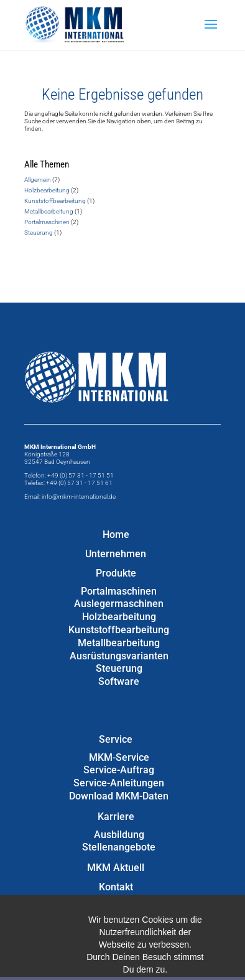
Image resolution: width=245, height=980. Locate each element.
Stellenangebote (119, 847)
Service (116, 739)
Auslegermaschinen (119, 604)
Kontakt (116, 887)
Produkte (116, 573)
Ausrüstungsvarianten (119, 656)
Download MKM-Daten (119, 796)
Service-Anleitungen (119, 783)
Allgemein (38, 180)
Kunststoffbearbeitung (55, 201)
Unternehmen (116, 554)
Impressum (116, 906)
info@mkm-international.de (79, 497)
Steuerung (39, 233)
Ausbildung (119, 835)
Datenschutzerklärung (116, 926)
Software (119, 681)
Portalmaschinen (47, 222)
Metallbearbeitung (49, 211)
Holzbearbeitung (47, 190)
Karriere (116, 817)
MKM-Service (119, 757)
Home (116, 535)
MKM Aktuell (116, 868)
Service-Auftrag (119, 770)
